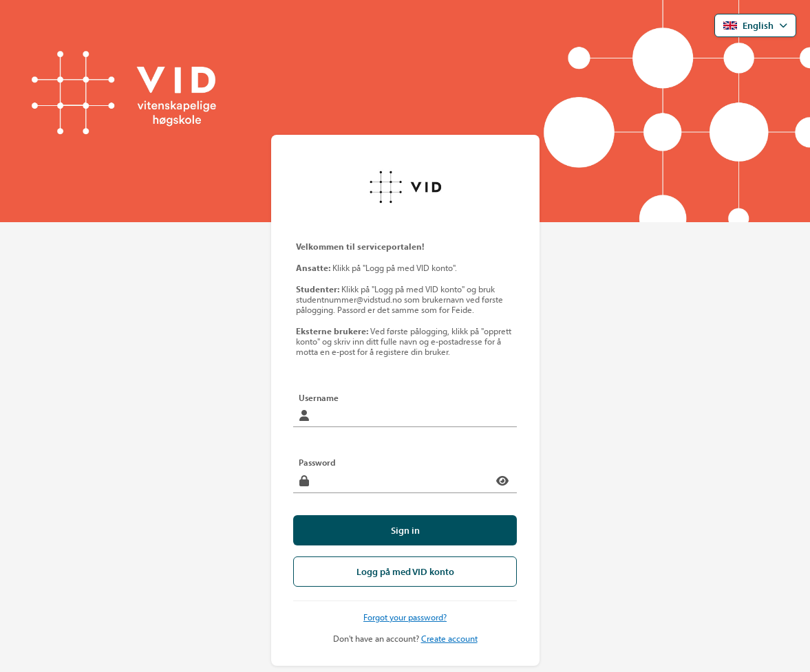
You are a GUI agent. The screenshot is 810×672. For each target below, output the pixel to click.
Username (319, 398)
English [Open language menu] (748, 25)
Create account (449, 639)
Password (317, 462)
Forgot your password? (405, 617)
